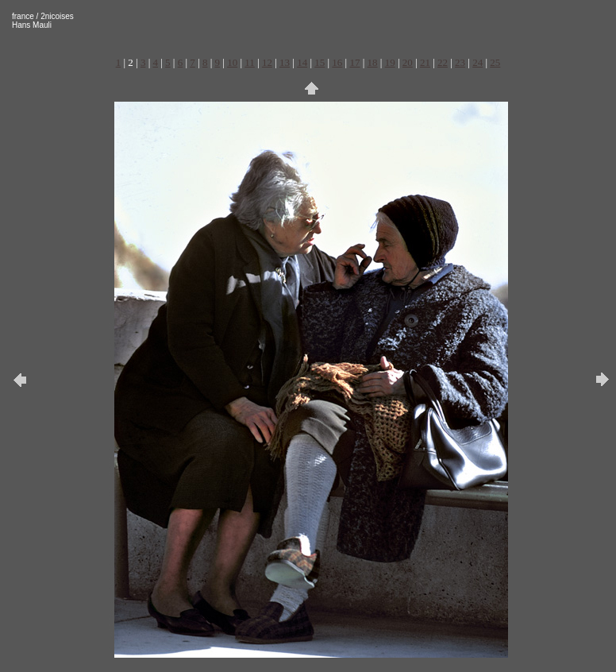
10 (232, 62)
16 (337, 62)
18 (373, 62)
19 (390, 62)
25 (495, 62)
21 (425, 62)
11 (250, 62)
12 (267, 62)
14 (302, 62)
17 (354, 62)
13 (285, 62)
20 (408, 62)
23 (460, 62)
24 (477, 62)
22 (443, 62)
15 (320, 62)
